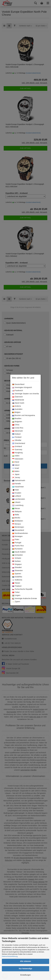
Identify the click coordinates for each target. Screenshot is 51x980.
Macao (16, 509)
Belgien (16, 412)
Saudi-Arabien (19, 552)
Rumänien (17, 549)
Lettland (17, 496)
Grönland (17, 447)
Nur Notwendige (25, 969)
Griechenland (19, 443)
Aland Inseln (18, 403)
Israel (16, 468)
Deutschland (18, 384)
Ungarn (16, 595)
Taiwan (16, 583)
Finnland (17, 437)
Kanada (16, 484)
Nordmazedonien (20, 533)
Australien (17, 409)
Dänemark (17, 431)
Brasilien (17, 419)
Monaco (17, 524)
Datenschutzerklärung (10, 956)
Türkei (16, 592)
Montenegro (18, 527)
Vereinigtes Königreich (22, 388)
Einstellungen (25, 975)
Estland (16, 434)
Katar (15, 490)
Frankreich (18, 391)
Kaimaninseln (19, 481)
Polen (16, 540)
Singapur (17, 564)
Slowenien (17, 571)
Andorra (17, 406)
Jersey (16, 478)
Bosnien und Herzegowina (24, 415)
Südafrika (17, 577)
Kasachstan (18, 487)
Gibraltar (17, 440)
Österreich (17, 397)
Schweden (17, 555)
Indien (16, 456)
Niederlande (18, 400)
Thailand (17, 586)
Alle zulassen (26, 961)
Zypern (16, 602)
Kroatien (17, 493)
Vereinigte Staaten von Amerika (25, 394)
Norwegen (17, 536)
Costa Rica (18, 428)
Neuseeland (18, 530)
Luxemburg (18, 505)
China (16, 425)
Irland (16, 462)
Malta (16, 515)
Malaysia (17, 512)
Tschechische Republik (22, 589)
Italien (16, 471)
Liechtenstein (19, 499)
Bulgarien (17, 422)
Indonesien (18, 459)
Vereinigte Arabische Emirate (25, 599)
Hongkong (17, 453)
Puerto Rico (18, 546)
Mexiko (16, 518)
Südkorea (17, 580)
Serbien (16, 561)
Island (16, 465)
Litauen (16, 502)
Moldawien (18, 521)
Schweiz (17, 558)
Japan (16, 474)
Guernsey (17, 450)
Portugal (17, 543)
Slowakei (17, 568)
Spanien (17, 574)
